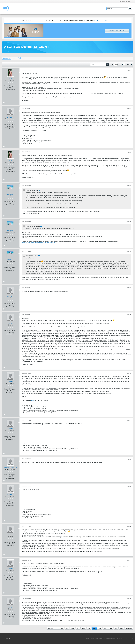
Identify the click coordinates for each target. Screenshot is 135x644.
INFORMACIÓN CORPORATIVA (94, 639)
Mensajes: (8, 89)
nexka (10, 323)
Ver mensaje (39, 190)
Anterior (51, 628)
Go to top (130, 639)
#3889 (129, 186)
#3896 (129, 459)
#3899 (129, 560)
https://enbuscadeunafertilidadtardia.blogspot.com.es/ (39, 243)
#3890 (129, 222)
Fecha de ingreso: (10, 86)
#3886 (129, 70)
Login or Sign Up (125, 1)
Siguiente (129, 628)
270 (116, 628)
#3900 (129, 599)
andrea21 (10, 296)
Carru (10, 79)
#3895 (129, 420)
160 (62, 628)
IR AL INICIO (120, 639)
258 (83, 628)
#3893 (129, 315)
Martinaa (10, 194)
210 (67, 628)
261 (100, 628)
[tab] (7, 58)
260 (94, 628)
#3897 (129, 486)
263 (111, 628)
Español (7, 639)
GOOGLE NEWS (110, 639)
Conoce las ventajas (117, 31)
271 (122, 628)
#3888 (129, 152)
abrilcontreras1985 (10, 467)
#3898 (129, 527)
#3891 (129, 251)
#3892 (129, 288)
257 (78, 628)
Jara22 (10, 382)
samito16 (10, 117)
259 (89, 628)
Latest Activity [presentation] (18, 58)
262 (105, 628)
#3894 (129, 373)
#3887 (129, 109)
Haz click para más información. (103, 21)
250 (73, 628)
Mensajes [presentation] (7, 58)
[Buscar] (117, 9)
